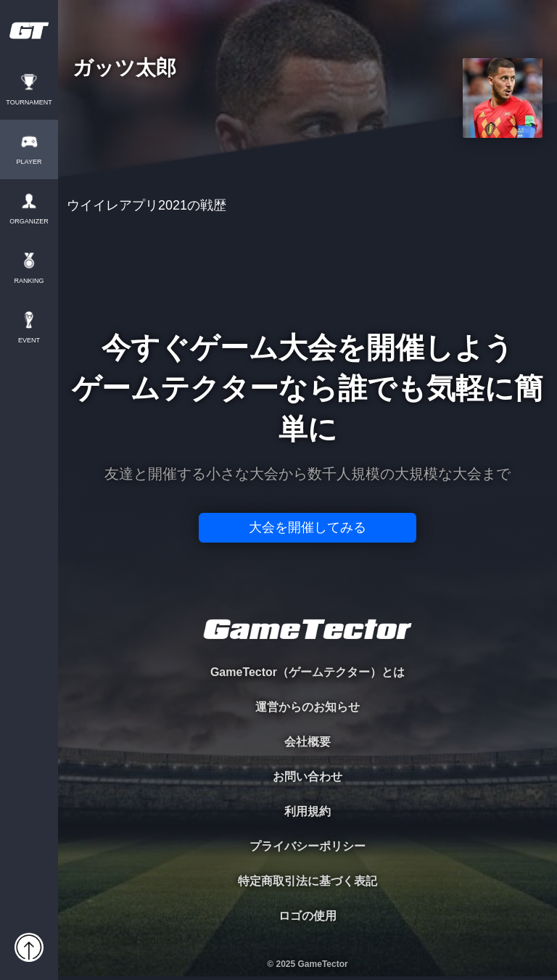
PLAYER (29, 162)
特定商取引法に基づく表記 (308, 881)
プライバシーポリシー (308, 846)
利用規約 (308, 811)
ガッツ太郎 (124, 69)
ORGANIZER (29, 222)
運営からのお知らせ (308, 707)
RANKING (29, 281)
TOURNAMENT (29, 103)
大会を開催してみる (308, 527)
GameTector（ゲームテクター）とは (308, 672)
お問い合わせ (308, 777)
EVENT (29, 341)
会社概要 (308, 742)
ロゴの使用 (308, 916)
